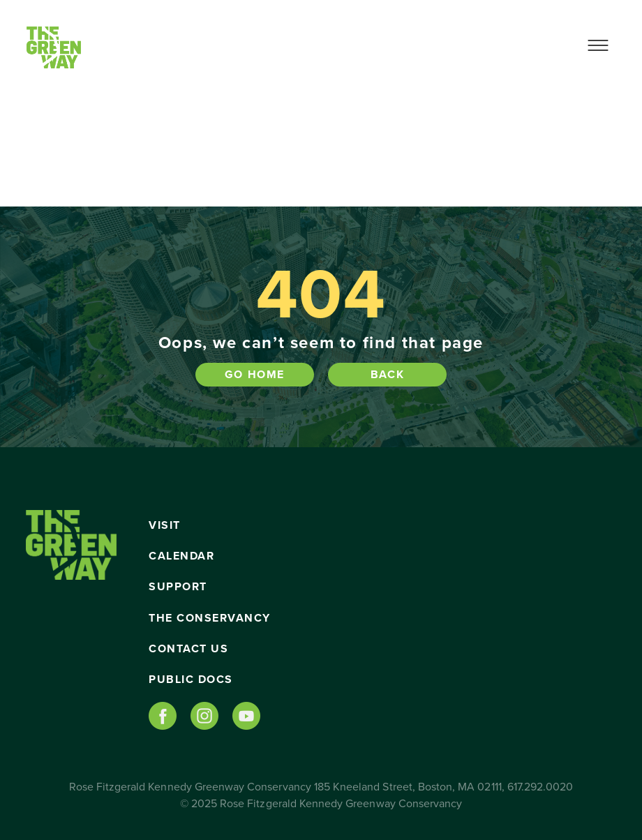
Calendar (181, 556)
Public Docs (191, 680)
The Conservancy (210, 618)
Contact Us (188, 649)
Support (178, 587)
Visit (165, 525)
